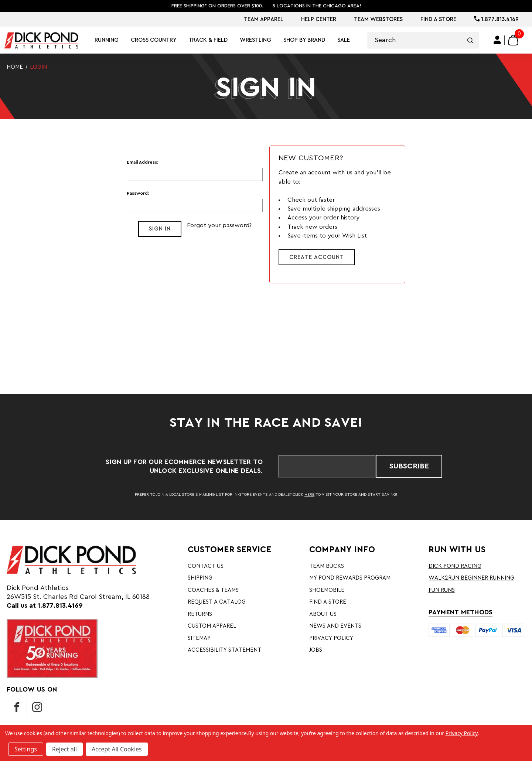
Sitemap (199, 638)
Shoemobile (327, 590)
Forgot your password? (219, 225)
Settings (26, 749)
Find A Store (438, 19)
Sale (344, 40)
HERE (309, 495)
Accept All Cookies (117, 749)
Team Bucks (327, 566)
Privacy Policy (331, 638)
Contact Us (206, 566)
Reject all (64, 749)
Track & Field (208, 40)
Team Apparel (264, 19)
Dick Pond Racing (455, 566)
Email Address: (142, 162)
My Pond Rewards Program (350, 578)
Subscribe (409, 466)
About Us (323, 614)
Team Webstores (378, 19)
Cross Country (154, 40)
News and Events (335, 626)
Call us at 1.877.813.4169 (45, 605)
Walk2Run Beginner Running (471, 578)
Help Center (319, 19)
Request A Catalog (217, 602)
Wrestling (255, 40)
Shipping (200, 578)
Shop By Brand (304, 40)
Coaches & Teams (213, 590)
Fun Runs (442, 590)
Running (107, 40)
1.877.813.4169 (496, 19)
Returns (200, 614)
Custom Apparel (212, 626)
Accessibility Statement (224, 650)
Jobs (316, 650)
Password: (138, 193)
